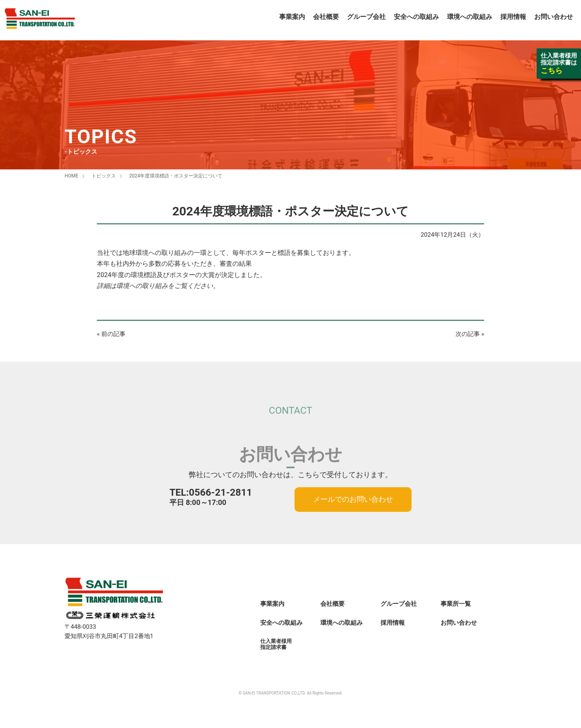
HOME (71, 176)
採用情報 (513, 17)
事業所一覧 (456, 604)
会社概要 (326, 17)
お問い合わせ (554, 17)
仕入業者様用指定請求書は (559, 63)
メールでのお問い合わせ (353, 499)
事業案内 (292, 17)
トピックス (104, 176)
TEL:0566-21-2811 (211, 492)
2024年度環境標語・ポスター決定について (176, 176)
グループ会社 (366, 17)
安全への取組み (416, 17)
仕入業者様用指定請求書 (276, 644)
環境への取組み (470, 17)
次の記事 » (470, 334)
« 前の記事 (111, 334)
